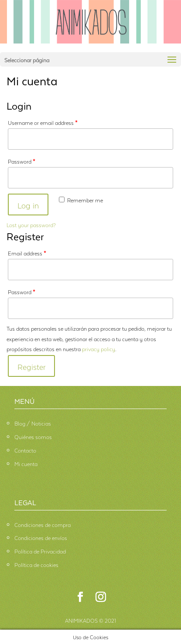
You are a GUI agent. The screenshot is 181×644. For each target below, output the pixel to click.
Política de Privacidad (40, 551)
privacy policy (99, 348)
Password (22, 161)
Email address (27, 253)
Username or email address (43, 122)
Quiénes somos (33, 436)
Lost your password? (31, 224)
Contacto (25, 450)
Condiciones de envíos (41, 537)
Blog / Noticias (33, 423)
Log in (28, 205)
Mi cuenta (26, 463)
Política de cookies (36, 564)
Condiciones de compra (43, 524)
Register (31, 366)
